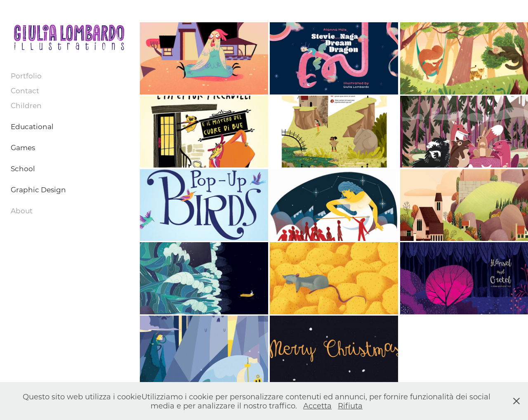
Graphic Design (38, 189)
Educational (32, 126)
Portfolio (26, 76)
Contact (25, 90)
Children (26, 105)
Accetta (317, 406)
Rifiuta (350, 406)
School (23, 168)
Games (23, 147)
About (22, 210)
